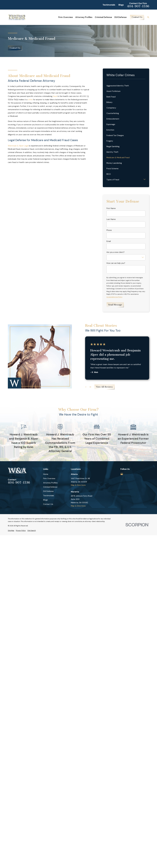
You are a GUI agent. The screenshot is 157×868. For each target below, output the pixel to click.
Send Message (115, 305)
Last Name (111, 219)
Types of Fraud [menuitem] (113, 180)
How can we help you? (116, 263)
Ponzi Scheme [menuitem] (112, 169)
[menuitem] (11, 531)
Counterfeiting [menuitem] (113, 113)
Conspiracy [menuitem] (111, 108)
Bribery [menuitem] (109, 102)
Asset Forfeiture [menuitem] (113, 91)
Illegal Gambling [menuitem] (113, 146)
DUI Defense (48, 491)
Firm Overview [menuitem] (66, 17)
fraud (55, 96)
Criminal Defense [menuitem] (103, 17)
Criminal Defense (50, 487)
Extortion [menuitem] (110, 130)
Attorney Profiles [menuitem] (84, 17)
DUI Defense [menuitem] (121, 17)
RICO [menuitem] (109, 174)
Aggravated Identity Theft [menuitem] (118, 86)
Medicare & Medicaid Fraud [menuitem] (118, 158)
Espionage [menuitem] (111, 124)
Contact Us (137, 17)
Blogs (121, 5)
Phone (109, 230)
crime (30, 100)
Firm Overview (49, 479)
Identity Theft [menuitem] (112, 152)
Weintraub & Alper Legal (18, 146)
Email (109, 241)
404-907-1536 (138, 6)
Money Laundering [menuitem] (114, 163)
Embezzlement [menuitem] (113, 119)
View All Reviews (104, 387)
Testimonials (109, 5)
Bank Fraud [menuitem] (111, 97)
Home (46, 474)
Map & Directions (78, 485)
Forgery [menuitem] (110, 141)
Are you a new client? (115, 252)
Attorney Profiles (50, 483)
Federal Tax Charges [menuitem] (115, 135)
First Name (111, 208)
